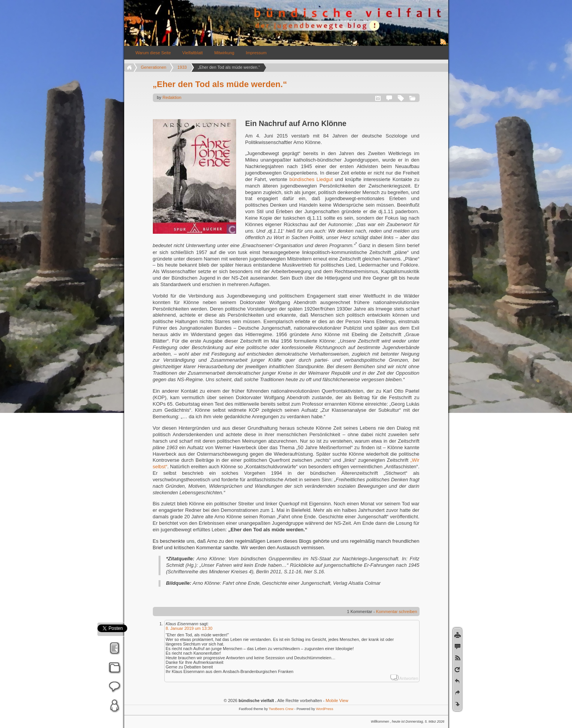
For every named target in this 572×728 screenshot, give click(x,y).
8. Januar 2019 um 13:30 (189, 628)
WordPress (325, 709)
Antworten (409, 678)
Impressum (256, 53)
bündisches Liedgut (311, 179)
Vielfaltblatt (193, 53)
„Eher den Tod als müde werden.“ (220, 84)
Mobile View (337, 700)
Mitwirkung (224, 53)
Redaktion (172, 97)
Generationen (154, 67)
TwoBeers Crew (281, 709)
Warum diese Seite (153, 53)
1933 (182, 67)
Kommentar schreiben (397, 612)
